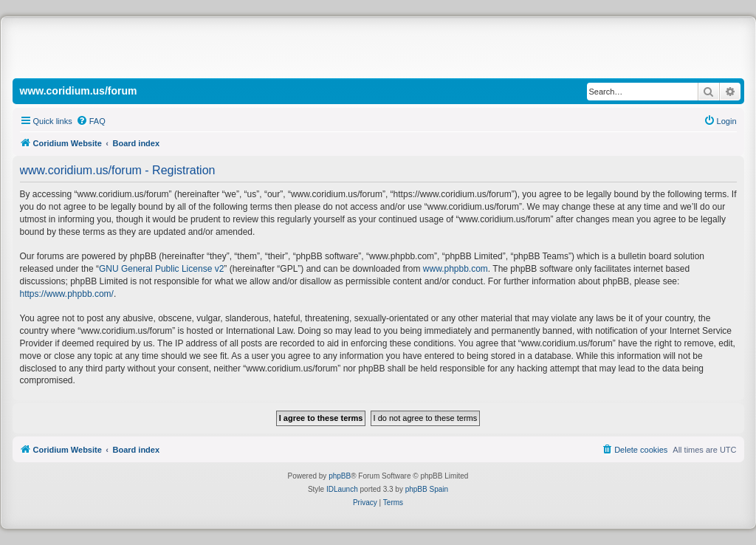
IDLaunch (342, 489)
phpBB (340, 476)
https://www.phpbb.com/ (67, 294)
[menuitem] (91, 121)
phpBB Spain (427, 489)
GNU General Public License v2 (161, 269)
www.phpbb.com (456, 269)
